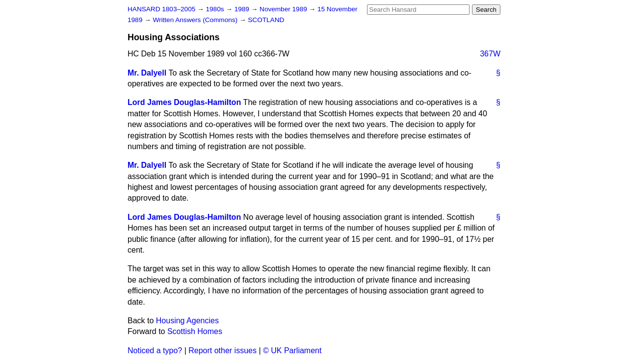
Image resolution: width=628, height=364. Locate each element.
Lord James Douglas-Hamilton (184, 102)
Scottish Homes (195, 331)
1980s (216, 9)
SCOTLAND (266, 20)
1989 (243, 9)
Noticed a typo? (155, 351)
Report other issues (222, 351)
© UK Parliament (292, 351)
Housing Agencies (187, 321)
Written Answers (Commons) (196, 20)
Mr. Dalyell (147, 73)
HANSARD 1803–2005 (161, 9)
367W (490, 54)
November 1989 (284, 9)
